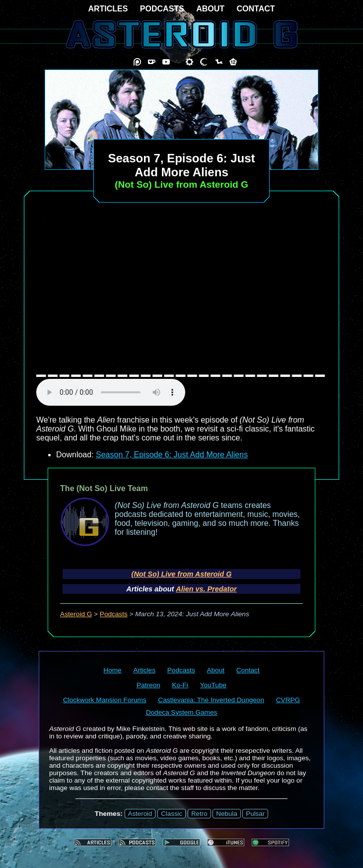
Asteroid (140, 814)
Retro (199, 814)
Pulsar (255, 814)
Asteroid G (76, 614)
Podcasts (114, 614)
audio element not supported (111, 392)
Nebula (226, 814)
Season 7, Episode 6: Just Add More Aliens (172, 455)
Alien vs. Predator (206, 589)
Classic (172, 814)
